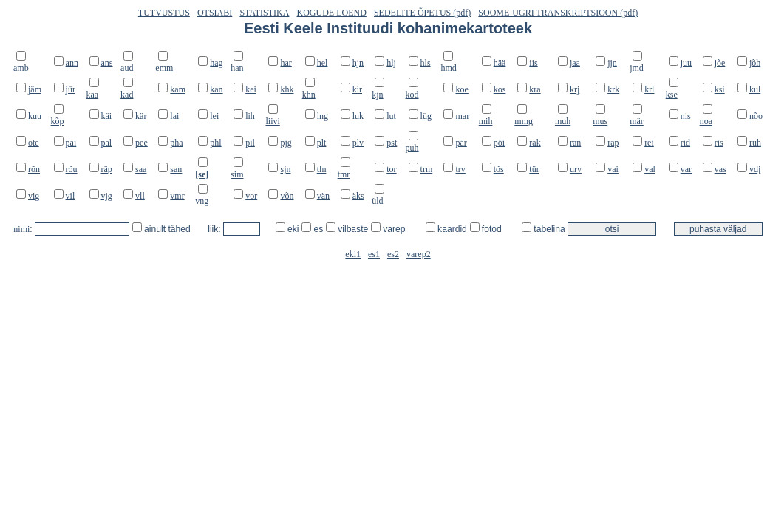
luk (358, 116)
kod (412, 95)
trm (427, 169)
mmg (524, 121)
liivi (272, 121)
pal (107, 143)
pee (142, 143)
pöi (499, 143)
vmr (177, 196)
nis (686, 116)
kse (672, 95)
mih (486, 121)
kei (251, 89)
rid (685, 143)
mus (600, 121)
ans (107, 63)
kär (141, 116)
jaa (575, 63)
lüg (426, 116)
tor (391, 169)
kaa (93, 95)
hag (216, 63)
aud (127, 68)
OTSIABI (215, 13)
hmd (448, 68)
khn (309, 95)
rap (613, 143)
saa (141, 169)
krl (649, 89)
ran (575, 143)
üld (377, 201)
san (176, 169)
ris (719, 143)
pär (461, 143)
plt (322, 143)
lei (214, 116)
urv (576, 169)
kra (535, 89)
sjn (285, 169)
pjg (286, 143)
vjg (107, 196)
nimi (21, 229)
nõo (756, 116)
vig (34, 196)
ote (34, 143)
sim (237, 174)
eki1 (353, 254)
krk (613, 89)
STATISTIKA (264, 13)
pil (250, 143)
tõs (499, 169)
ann (72, 63)
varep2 (419, 254)
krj (575, 89)
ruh (755, 143)
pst (392, 143)
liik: (215, 229)
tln (322, 169)
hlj (391, 63)
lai (174, 116)
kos (500, 89)
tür (534, 169)
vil (71, 196)
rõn (34, 169)
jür (71, 89)
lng (323, 116)
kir (357, 89)
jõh (755, 63)
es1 (374, 254)
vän (323, 196)
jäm (35, 89)
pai (71, 143)
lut (391, 116)
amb (21, 68)
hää (500, 63)
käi (107, 116)
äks (358, 196)
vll (140, 196)
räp (107, 169)
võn (287, 196)
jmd (637, 68)
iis (533, 63)
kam (178, 89)
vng (202, 201)
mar (462, 116)
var (686, 169)
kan (216, 89)
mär (637, 121)
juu (686, 63)
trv (460, 169)
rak (535, 143)
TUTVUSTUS (164, 13)
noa (706, 121)
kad (127, 95)
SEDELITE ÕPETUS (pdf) (422, 13)
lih (250, 116)
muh (563, 121)
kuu (35, 116)
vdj (755, 169)
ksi (720, 89)
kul (755, 89)
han (237, 68)
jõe (720, 63)
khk (287, 89)
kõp (58, 121)
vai (613, 169)
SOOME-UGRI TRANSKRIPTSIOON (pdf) (558, 13)
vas (720, 169)
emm (164, 68)
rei (649, 143)
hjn (358, 63)
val (650, 169)
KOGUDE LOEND (332, 13)
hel (323, 63)
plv (358, 143)
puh (412, 148)
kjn (377, 95)
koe (461, 89)
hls (426, 63)
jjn (612, 63)
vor (251, 196)
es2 (393, 254)
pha (176, 143)
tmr (344, 174)
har (286, 63)
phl (215, 143)
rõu (72, 169)
